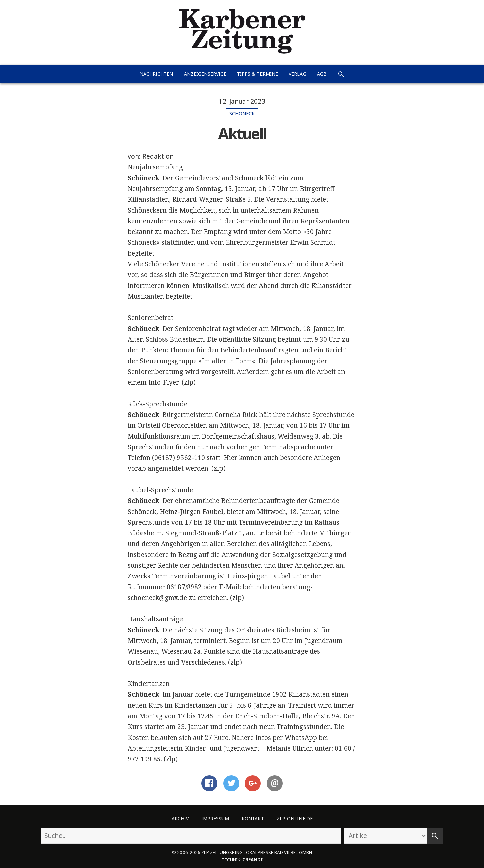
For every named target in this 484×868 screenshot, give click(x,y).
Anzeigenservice (205, 74)
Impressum (215, 818)
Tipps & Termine (257, 74)
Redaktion (158, 156)
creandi (253, 860)
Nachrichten (156, 74)
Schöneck (242, 114)
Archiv (180, 818)
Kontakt (253, 818)
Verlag (297, 74)
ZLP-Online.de (295, 818)
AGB (322, 74)
